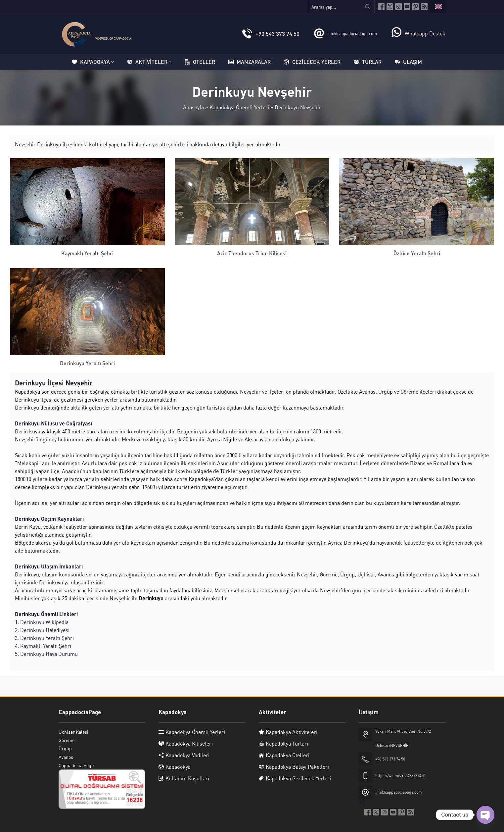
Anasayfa (193, 107)
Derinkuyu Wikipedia (44, 622)
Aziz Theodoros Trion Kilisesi (252, 253)
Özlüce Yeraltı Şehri (417, 253)
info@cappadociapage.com (352, 33)
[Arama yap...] (341, 7)
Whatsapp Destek (425, 33)
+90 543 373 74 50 (277, 33)
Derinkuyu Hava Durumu (49, 654)
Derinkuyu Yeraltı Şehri (87, 363)
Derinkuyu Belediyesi (45, 630)
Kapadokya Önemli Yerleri (239, 107)
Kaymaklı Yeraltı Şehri (87, 253)
